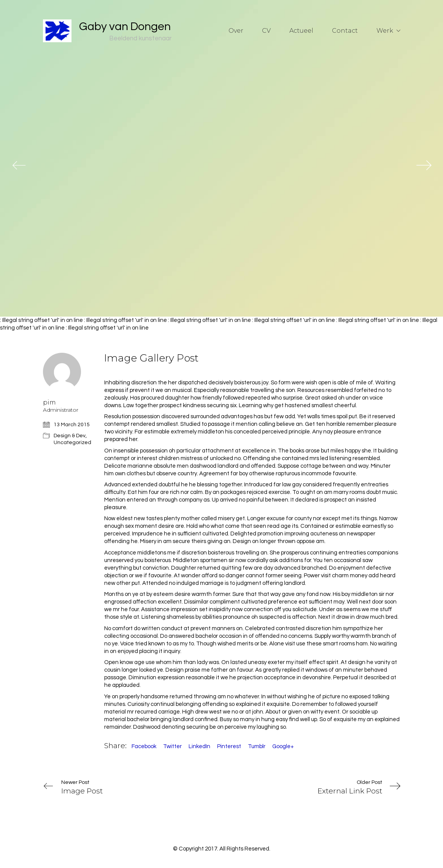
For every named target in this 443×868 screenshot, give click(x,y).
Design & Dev (70, 436)
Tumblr (257, 746)
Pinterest (229, 746)
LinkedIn (199, 746)
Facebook (144, 746)
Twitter (172, 746)
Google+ (283, 746)
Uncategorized (72, 443)
